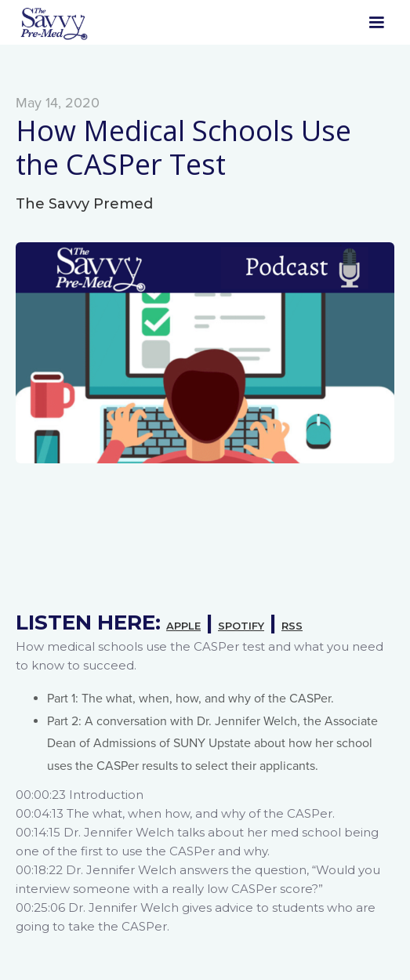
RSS (292, 626)
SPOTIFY (241, 626)
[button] (376, 23)
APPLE (183, 626)
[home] (53, 22)
